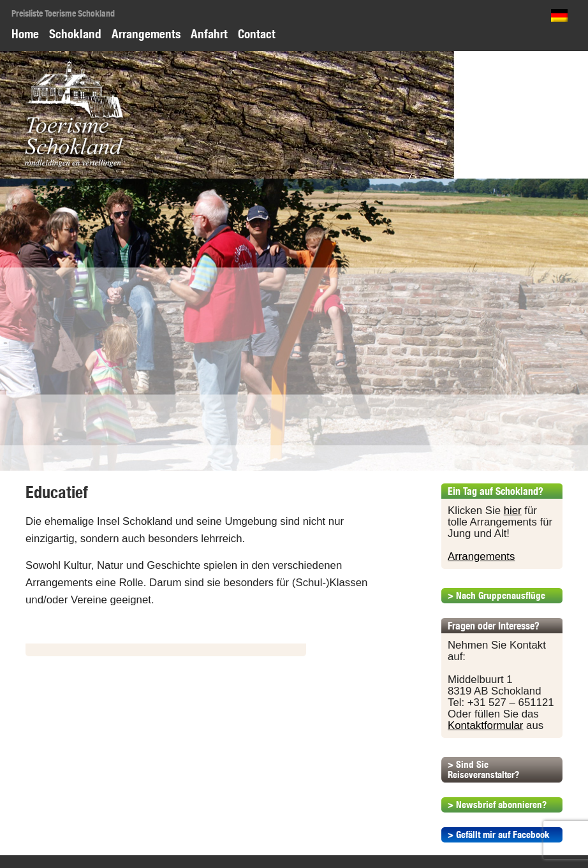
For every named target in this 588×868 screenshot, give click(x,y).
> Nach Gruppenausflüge (496, 595)
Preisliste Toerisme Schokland (63, 13)
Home (25, 34)
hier (513, 511)
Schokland (75, 34)
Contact (257, 34)
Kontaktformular (485, 725)
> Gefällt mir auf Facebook (499, 835)
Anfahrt (209, 34)
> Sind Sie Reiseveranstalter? (483, 769)
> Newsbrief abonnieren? (497, 805)
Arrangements (146, 34)
